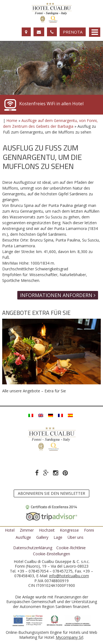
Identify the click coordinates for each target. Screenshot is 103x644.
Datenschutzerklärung (33, 548)
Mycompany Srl (69, 637)
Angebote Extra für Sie (36, 313)
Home (12, 120)
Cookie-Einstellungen (51, 554)
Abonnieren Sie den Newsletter (51, 493)
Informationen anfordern (58, 295)
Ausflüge (23, 537)
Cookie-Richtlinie (71, 548)
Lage (58, 537)
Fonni (89, 530)
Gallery (42, 537)
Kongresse (69, 530)
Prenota (73, 32)
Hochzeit (47, 530)
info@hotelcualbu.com (69, 576)
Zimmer (27, 530)
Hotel (10, 530)
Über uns (76, 537)
